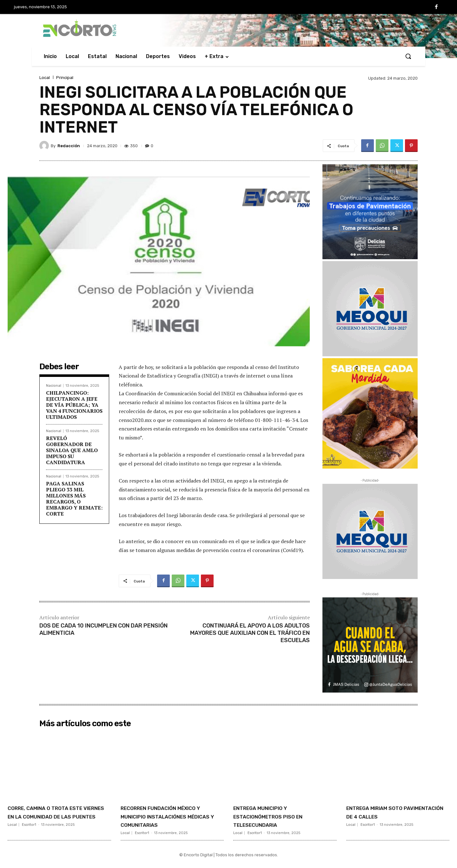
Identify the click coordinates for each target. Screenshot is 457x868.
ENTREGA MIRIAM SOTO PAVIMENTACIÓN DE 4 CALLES (397, 812)
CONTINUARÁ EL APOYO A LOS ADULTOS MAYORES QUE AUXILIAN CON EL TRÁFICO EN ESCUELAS (250, 633)
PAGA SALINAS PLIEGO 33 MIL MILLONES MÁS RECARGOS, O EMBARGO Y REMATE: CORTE (74, 499)
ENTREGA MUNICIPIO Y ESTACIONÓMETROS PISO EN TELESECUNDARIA (281, 816)
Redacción (69, 146)
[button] (408, 56)
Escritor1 (29, 833)
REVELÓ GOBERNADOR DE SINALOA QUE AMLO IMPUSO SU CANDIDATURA (72, 450)
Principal (65, 78)
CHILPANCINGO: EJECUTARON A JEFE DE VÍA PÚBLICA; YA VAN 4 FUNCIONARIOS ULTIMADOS (74, 405)
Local (45, 78)
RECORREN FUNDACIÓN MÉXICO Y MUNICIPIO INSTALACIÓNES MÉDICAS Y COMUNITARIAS (167, 820)
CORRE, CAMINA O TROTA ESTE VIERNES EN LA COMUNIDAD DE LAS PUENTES (59, 816)
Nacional (54, 386)
